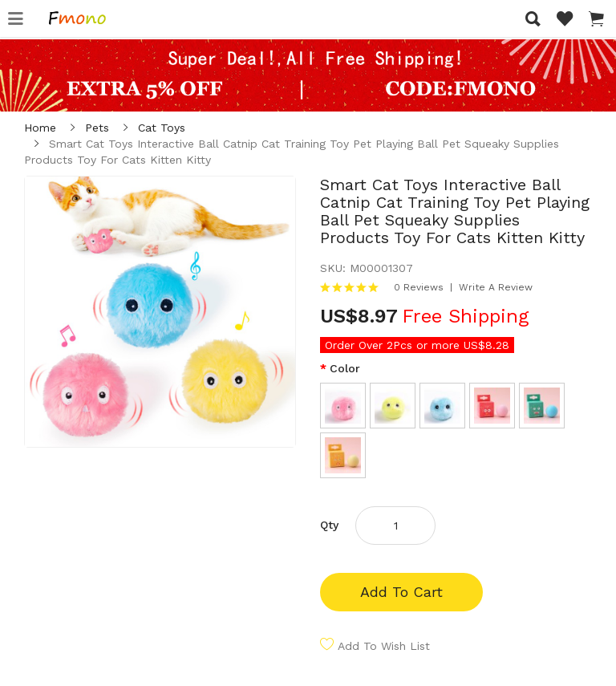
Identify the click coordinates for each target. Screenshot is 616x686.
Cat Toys (162, 128)
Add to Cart (401, 592)
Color (345, 368)
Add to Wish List (384, 646)
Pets (97, 128)
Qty (329, 525)
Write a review (496, 287)
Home (40, 128)
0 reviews (419, 287)
